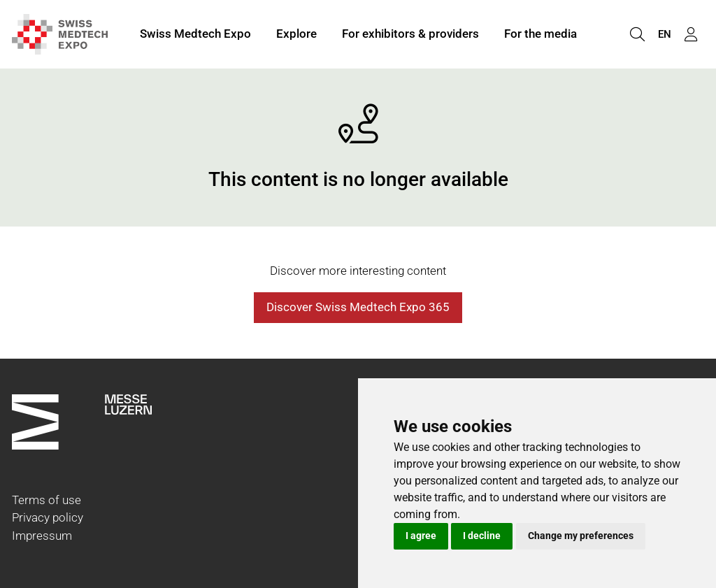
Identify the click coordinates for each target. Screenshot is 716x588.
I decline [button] (482, 536)
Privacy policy (48, 517)
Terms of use (46, 500)
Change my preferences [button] (581, 536)
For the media (540, 34)
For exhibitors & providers (410, 34)
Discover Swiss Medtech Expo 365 (358, 307)
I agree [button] (421, 536)
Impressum (42, 536)
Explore (296, 34)
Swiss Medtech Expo (195, 34)
